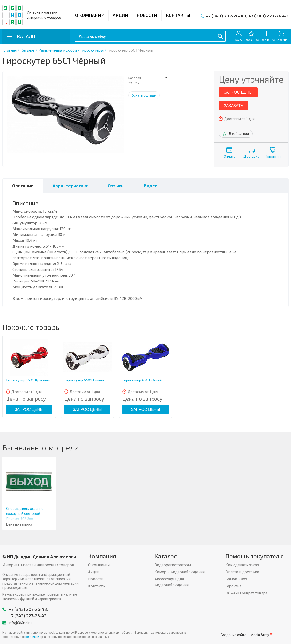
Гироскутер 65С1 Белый (84, 380)
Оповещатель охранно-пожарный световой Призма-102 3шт (26, 514)
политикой (32, 637)
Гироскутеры (92, 50)
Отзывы (116, 186)
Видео (151, 186)
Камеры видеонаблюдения (180, 572)
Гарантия (273, 157)
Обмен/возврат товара (247, 593)
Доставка (251, 157)
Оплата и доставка (242, 572)
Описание (23, 186)
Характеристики (71, 186)
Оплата (230, 157)
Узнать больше (144, 95)
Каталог (28, 50)
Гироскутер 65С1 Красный (28, 380)
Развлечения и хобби (58, 50)
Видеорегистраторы (173, 565)
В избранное (239, 134)
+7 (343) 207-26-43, (226, 16)
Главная (10, 50)
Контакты (178, 15)
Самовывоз (236, 579)
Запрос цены (238, 92)
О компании (90, 15)
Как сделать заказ (242, 565)
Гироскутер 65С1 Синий (142, 380)
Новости (147, 15)
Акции (121, 15)
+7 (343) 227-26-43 (268, 16)
